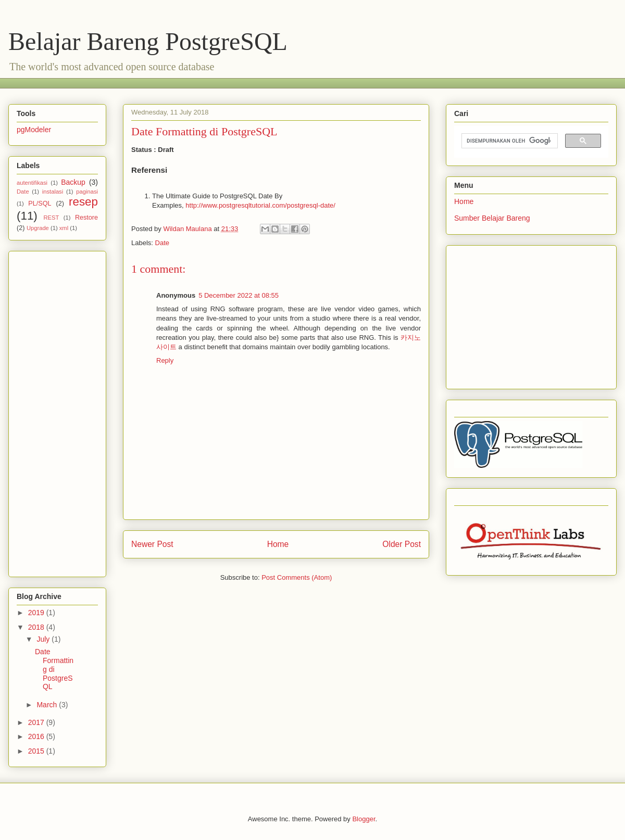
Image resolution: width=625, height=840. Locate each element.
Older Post (402, 544)
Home (278, 544)
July (44, 639)
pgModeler (34, 130)
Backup (73, 182)
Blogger (364, 819)
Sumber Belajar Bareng (492, 218)
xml (64, 228)
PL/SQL (40, 203)
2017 (37, 722)
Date (162, 243)
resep (83, 202)
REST (51, 218)
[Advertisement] (58, 411)
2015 (37, 751)
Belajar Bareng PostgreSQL (148, 41)
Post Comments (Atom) (297, 577)
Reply (165, 360)
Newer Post (152, 544)
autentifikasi (32, 183)
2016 (37, 736)
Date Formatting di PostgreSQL (54, 669)
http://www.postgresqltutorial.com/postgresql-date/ (260, 205)
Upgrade (38, 228)
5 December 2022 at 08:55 (239, 295)
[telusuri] (509, 141)
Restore (86, 218)
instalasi (53, 192)
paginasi (87, 192)
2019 (37, 613)
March (48, 705)
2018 (37, 627)
